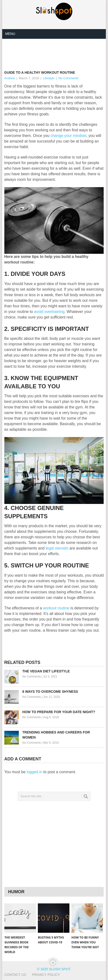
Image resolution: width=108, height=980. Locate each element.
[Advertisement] (56, 51)
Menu (10, 34)
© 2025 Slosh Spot (54, 969)
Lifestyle (49, 78)
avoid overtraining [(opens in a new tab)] (49, 312)
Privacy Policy (46, 975)
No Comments (68, 78)
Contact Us (15, 975)
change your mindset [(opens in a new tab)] (69, 136)
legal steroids (57, 548)
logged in (34, 772)
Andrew (10, 78)
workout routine (56, 608)
